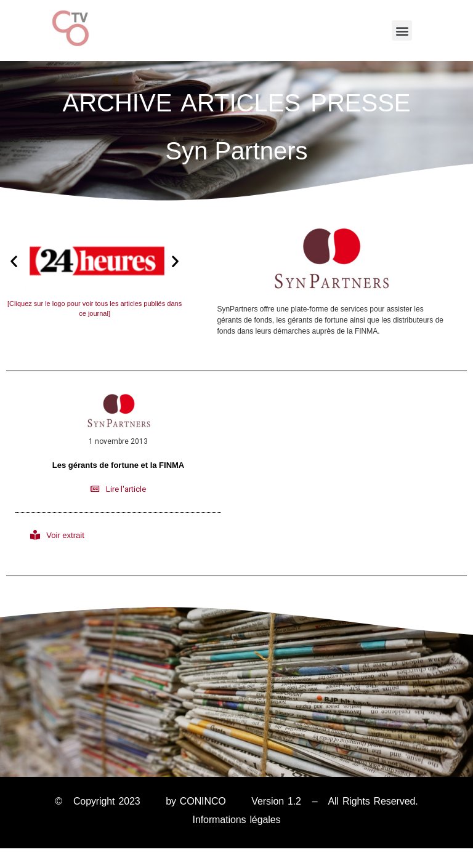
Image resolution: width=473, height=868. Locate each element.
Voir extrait (65, 535)
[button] (402, 30)
